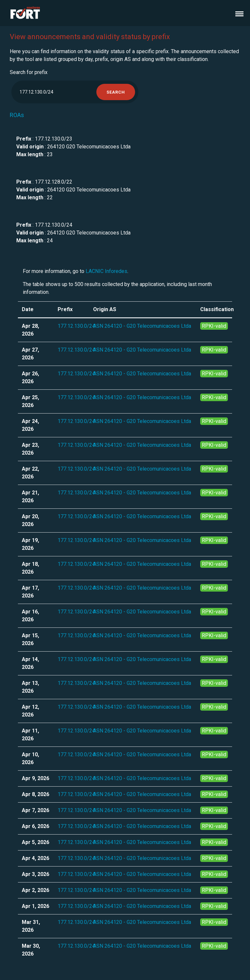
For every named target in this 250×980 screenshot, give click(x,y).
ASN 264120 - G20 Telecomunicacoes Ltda (142, 326)
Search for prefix (29, 72)
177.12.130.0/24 (76, 326)
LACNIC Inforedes (106, 271)
